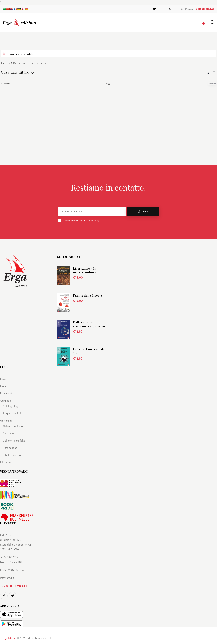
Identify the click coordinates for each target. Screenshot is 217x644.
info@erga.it (7, 578)
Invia (146, 212)
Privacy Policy (92, 221)
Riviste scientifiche (13, 426)
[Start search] (212, 22)
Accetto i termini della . (81, 220)
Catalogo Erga (12, 406)
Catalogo (6, 401)
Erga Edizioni (9, 638)
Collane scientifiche (14, 441)
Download (7, 393)
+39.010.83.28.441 (14, 586)
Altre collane (10, 448)
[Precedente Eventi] (5, 84)
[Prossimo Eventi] (213, 84)
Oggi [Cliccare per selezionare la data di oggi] (108, 83)
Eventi (5, 63)
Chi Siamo (6, 462)
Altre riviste (9, 433)
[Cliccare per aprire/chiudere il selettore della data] (15, 72)
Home (4, 379)
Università (6, 421)
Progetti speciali (12, 413)
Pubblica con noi (13, 455)
